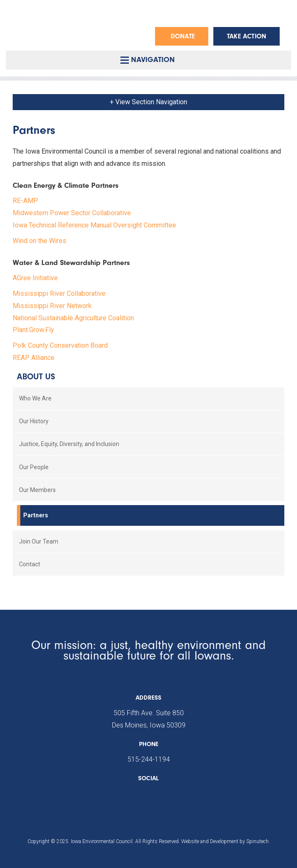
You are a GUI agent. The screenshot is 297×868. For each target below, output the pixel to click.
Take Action (247, 36)
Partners (36, 515)
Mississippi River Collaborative (59, 293)
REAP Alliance (34, 358)
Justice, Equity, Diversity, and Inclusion (69, 444)
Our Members (37, 490)
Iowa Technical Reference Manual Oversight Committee (94, 225)
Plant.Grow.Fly (33, 330)
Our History (34, 421)
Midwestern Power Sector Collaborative (72, 213)
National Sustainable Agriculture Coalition (73, 318)
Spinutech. (258, 841)
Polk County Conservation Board (60, 345)
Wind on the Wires (40, 241)
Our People (34, 467)
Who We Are (35, 398)
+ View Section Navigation (148, 102)
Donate (183, 36)
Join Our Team (39, 541)
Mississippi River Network (52, 306)
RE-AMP (25, 201)
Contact (30, 564)
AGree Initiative (35, 278)
